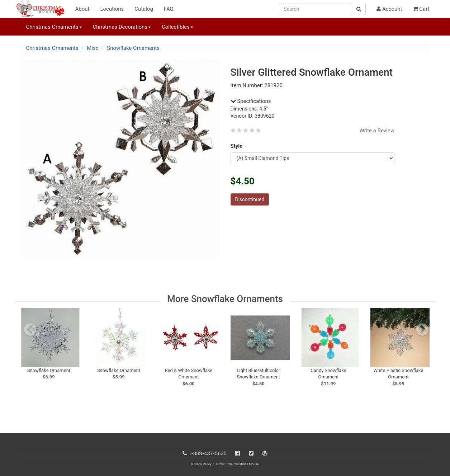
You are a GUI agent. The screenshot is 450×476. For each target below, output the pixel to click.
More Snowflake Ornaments (225, 299)
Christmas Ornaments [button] (54, 27)
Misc (93, 48)
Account (389, 9)
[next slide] (422, 330)
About (82, 9)
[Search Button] (359, 9)
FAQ (169, 9)
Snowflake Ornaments (133, 48)
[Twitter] (251, 453)
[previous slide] (30, 330)
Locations (112, 9)
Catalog (144, 9)
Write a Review (377, 131)
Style (238, 146)
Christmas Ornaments (52, 48)
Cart (421, 9)
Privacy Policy (201, 464)
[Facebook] (238, 453)
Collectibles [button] (177, 27)
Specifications (251, 101)
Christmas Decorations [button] (122, 27)
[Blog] (265, 453)
